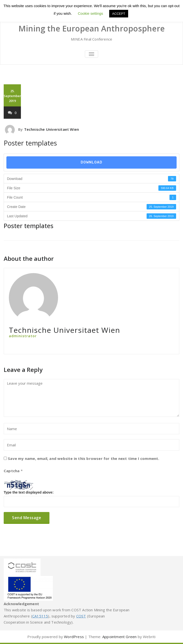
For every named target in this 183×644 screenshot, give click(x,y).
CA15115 (40, 616)
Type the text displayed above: (29, 492)
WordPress (74, 637)
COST (81, 616)
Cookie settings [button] (91, 13)
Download (91, 162)
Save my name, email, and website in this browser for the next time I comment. (84, 458)
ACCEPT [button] (119, 14)
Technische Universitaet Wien (52, 129)
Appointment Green (119, 637)
